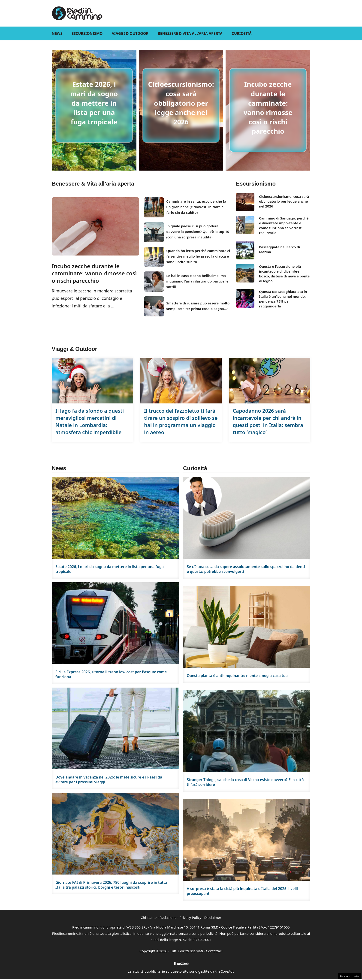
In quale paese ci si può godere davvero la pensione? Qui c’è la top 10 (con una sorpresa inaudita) (198, 231)
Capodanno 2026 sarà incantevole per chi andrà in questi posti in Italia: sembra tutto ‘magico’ (268, 421)
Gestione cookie (350, 976)
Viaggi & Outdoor (130, 33)
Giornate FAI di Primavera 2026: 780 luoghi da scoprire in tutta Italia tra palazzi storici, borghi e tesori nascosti (111, 885)
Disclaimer (213, 917)
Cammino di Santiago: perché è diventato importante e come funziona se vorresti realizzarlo (284, 225)
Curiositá (242, 33)
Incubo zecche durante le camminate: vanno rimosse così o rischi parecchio (268, 108)
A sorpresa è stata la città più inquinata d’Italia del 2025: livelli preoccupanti (242, 891)
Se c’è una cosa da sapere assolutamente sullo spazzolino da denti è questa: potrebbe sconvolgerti (246, 569)
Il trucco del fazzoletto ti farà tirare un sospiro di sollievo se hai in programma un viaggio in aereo (181, 421)
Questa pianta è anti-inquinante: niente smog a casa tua (237, 676)
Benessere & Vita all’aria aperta (190, 33)
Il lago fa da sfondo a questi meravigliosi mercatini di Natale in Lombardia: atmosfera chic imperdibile (90, 421)
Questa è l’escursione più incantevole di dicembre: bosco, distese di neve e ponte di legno (284, 274)
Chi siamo (149, 917)
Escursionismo (87, 33)
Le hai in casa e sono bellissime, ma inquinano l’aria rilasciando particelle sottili (197, 281)
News (57, 33)
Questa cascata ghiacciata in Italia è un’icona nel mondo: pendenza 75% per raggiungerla (283, 299)
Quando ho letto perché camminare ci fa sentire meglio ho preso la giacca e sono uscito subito (198, 256)
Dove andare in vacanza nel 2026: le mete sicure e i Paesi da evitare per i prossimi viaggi (109, 780)
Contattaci (214, 951)
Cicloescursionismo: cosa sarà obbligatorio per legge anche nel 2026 (181, 103)
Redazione (168, 917)
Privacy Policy (190, 917)
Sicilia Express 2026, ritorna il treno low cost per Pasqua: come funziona (111, 674)
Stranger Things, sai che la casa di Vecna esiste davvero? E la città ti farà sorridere (245, 782)
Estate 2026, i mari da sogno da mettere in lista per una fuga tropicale (94, 103)
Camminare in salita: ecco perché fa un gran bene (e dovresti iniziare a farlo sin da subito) (196, 207)
